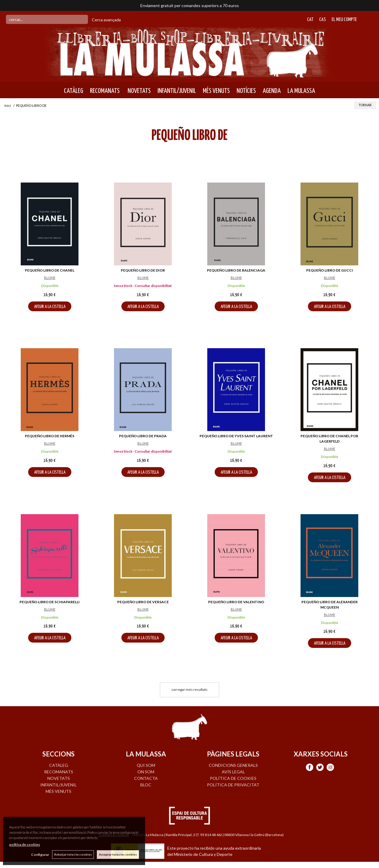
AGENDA (272, 91)
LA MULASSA (301, 91)
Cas (322, 20)
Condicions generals (233, 765)
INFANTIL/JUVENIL (177, 91)
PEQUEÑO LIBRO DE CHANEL (50, 270)
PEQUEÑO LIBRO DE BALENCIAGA (236, 270)
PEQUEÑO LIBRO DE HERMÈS (50, 436)
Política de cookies (233, 778)
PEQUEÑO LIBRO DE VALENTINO (236, 602)
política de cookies (25, 844)
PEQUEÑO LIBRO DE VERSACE (143, 602)
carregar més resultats (189, 689)
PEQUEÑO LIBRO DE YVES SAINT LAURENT (236, 436)
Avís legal (233, 772)
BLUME (50, 278)
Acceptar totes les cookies (118, 854)
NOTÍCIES (246, 91)
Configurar (40, 855)
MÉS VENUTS (216, 91)
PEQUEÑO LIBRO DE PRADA (143, 436)
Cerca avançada (106, 20)
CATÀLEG (74, 91)
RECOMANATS (105, 91)
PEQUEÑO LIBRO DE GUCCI (330, 270)
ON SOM (146, 772)
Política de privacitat (233, 785)
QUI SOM (146, 765)
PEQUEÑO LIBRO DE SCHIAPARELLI (50, 602)
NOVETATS (139, 91)
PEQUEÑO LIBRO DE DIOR (143, 270)
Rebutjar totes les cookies (73, 854)
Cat (310, 20)
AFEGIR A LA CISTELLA (50, 307)
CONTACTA (146, 778)
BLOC (146, 785)
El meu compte (344, 20)
